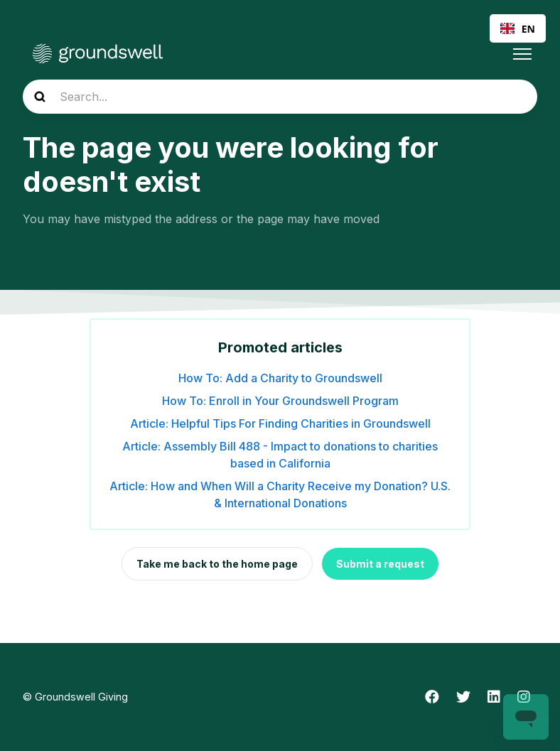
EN (518, 29)
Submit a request (380, 564)
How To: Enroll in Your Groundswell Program (280, 401)
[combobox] (518, 28)
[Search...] (280, 97)
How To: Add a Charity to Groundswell (280, 378)
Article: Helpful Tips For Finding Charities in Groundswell (280, 423)
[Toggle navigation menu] (522, 54)
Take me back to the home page (217, 564)
